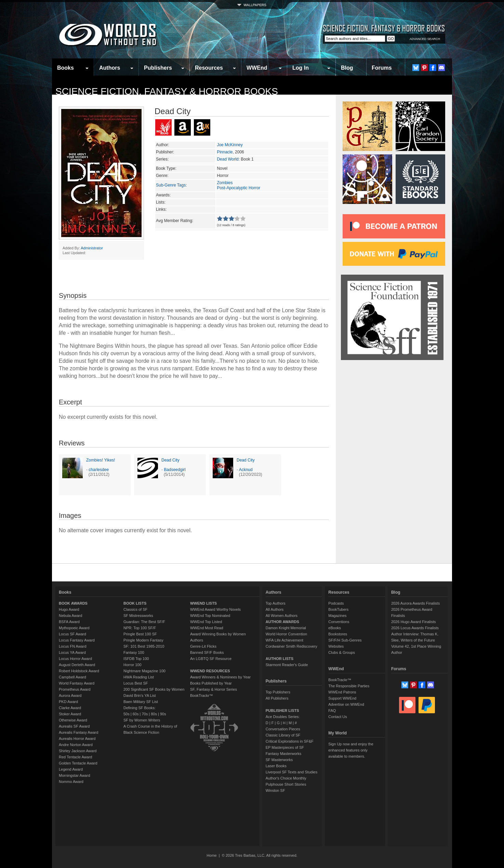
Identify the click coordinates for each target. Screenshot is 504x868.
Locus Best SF (136, 683)
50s (127, 714)
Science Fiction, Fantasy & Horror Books (167, 91)
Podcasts (336, 603)
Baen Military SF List (141, 702)
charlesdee (99, 470)
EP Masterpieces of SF (285, 747)
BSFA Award (69, 622)
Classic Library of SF (283, 735)
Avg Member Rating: (175, 221)
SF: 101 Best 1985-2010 (144, 646)
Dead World (228, 159)
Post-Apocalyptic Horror (238, 188)
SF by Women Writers (142, 720)
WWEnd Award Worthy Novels (215, 609)
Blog (347, 68)
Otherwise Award (73, 720)
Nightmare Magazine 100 (144, 671)
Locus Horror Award (75, 659)
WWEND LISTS (203, 603)
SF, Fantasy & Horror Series (214, 689)
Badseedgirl (175, 470)
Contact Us (337, 717)
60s (136, 714)
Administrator (92, 248)
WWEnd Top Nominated (210, 616)
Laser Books (276, 766)
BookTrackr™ (202, 695)
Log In (301, 68)
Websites (336, 646)
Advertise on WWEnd (346, 704)
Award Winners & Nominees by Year (220, 677)
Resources (209, 68)
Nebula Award (70, 616)
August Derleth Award (77, 665)
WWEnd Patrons (342, 692)
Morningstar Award (75, 775)
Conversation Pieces (283, 729)
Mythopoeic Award (74, 628)
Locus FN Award (73, 646)
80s (154, 714)
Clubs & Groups (342, 652)
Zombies (225, 183)
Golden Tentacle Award (78, 763)
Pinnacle (225, 152)
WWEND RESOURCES (210, 671)
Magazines (337, 616)
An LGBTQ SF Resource (211, 659)
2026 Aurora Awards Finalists (415, 603)
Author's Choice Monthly (286, 778)
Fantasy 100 (134, 652)
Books (65, 68)
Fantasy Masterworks (284, 754)
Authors (110, 68)
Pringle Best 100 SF (140, 634)
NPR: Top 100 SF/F (140, 628)
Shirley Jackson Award (78, 751)
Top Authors (276, 603)
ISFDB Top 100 (136, 659)
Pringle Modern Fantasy (143, 640)
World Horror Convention (286, 634)
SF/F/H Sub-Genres (345, 640)
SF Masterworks (279, 760)
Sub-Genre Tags (171, 185)
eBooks (335, 628)
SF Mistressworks (138, 616)
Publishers (158, 68)
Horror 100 (132, 665)
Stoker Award (70, 714)
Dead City (170, 460)
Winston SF (275, 790)
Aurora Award (70, 695)
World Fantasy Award (77, 683)
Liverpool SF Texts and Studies (291, 772)
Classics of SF (135, 609)
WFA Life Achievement (284, 640)
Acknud (246, 470)
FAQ (332, 711)
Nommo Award (71, 782)
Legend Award (71, 769)
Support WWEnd (342, 698)
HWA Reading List (139, 677)
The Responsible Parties (349, 686)
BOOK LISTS (135, 603)
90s (163, 714)
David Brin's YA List (140, 695)
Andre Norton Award (76, 745)
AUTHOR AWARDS (282, 622)
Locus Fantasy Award (77, 640)
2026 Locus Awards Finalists (415, 628)
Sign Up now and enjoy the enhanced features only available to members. (351, 750)
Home (211, 855)
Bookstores (338, 634)
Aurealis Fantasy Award (78, 732)
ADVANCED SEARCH (425, 39)
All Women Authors (282, 616)
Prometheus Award (75, 689)
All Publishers (277, 698)
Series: (162, 159)
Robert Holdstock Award (79, 671)
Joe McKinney (230, 145)
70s (145, 714)
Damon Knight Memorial (286, 628)
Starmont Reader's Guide (287, 665)
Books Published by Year (211, 683)
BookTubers (338, 609)
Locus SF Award (72, 634)
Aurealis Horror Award (77, 739)
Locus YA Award (72, 652)
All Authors (275, 609)
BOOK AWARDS (73, 603)
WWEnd (257, 68)
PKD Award (68, 702)
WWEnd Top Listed (206, 622)
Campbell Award (72, 677)
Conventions (339, 622)
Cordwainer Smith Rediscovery (291, 646)
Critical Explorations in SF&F (290, 741)
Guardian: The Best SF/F (144, 622)
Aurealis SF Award (74, 726)
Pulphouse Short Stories (286, 784)
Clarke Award (70, 708)
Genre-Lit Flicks (203, 646)
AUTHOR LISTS (280, 659)
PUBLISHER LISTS (282, 711)
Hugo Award (69, 609)
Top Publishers (278, 692)
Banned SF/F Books (207, 652)
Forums (382, 68)
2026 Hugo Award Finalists (414, 622)
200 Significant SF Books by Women (154, 689)
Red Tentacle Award (75, 757)
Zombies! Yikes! (101, 460)
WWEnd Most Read (207, 628)
